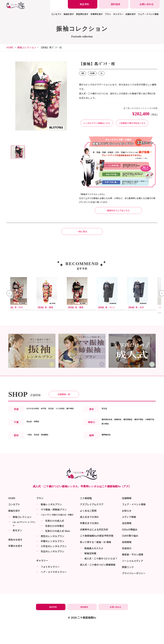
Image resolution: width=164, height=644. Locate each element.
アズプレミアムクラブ (92, 522)
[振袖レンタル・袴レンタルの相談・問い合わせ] (145, 4)
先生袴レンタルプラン (53, 569)
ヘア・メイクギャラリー (54, 589)
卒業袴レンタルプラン (53, 559)
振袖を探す (69, 14)
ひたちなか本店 (35, 429)
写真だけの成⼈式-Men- (58, 548)
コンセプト (56, 14)
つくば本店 (69, 429)
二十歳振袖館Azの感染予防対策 (97, 553)
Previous (9, 308)
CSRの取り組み (130, 553)
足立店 (105, 431)
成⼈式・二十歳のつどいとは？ (101, 576)
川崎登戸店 (108, 448)
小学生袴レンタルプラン (54, 564)
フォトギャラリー (50, 584)
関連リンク (128, 584)
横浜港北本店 (109, 444)
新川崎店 (120, 448)
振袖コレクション (27, 47)
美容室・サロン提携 (133, 572)
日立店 (58, 429)
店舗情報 (127, 515)
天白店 (39, 459)
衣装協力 (127, 566)
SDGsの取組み (130, 547)
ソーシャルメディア (133, 578)
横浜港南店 (135, 444)
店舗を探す (131, 14)
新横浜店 (123, 444)
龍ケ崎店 (31, 433)
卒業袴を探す (97, 14)
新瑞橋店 (49, 459)
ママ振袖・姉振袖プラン (54, 527)
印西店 (39, 446)
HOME (10, 47)
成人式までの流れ (89, 534)
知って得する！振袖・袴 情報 (95, 559)
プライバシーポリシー (134, 591)
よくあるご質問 (88, 528)
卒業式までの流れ (89, 540)
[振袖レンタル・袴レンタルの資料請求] (114, 4)
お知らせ (127, 528)
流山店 (30, 446)
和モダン (17, 548)
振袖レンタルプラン (51, 522)
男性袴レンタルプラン (53, 553)
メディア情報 (129, 534)
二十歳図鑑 (86, 515)
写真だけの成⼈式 (55, 538)
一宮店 (30, 459)
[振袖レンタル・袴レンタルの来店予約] (83, 4)
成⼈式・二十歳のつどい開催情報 (98, 582)
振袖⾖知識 (90, 571)
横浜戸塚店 (149, 444)
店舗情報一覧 (64, 413)
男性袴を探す (82, 14)
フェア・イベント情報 (148, 14)
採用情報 (127, 559)
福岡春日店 (108, 459)
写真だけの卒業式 (55, 543)
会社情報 (127, 540)
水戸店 (49, 429)
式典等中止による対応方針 (94, 547)
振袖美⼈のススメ (94, 566)
